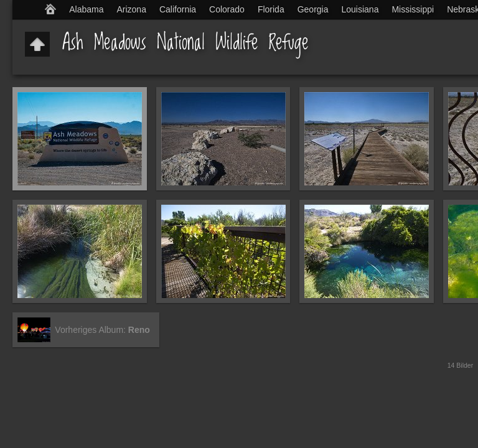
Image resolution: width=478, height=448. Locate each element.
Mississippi (413, 9)
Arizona (131, 9)
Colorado (227, 9)
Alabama (86, 9)
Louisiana (360, 9)
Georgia (313, 9)
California (178, 9)
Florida (271, 9)
